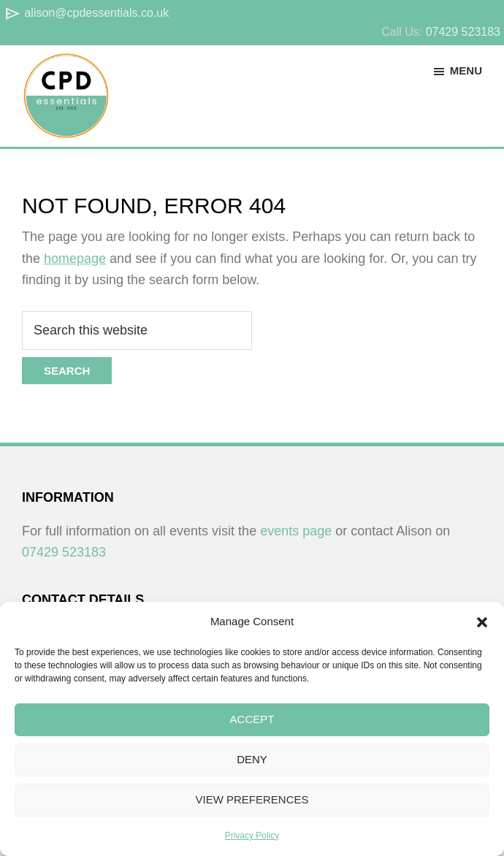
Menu (466, 70)
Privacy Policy (252, 836)
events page (296, 531)
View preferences (252, 799)
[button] (482, 622)
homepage (75, 259)
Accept (252, 719)
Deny (252, 759)
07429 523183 (463, 32)
